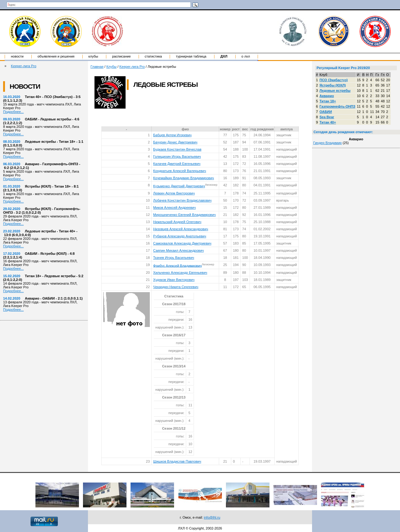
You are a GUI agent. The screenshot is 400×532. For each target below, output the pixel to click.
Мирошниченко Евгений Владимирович (184, 215)
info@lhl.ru (212, 517)
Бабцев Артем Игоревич (172, 135)
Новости (17, 56)
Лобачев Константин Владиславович (182, 200)
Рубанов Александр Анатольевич (180, 236)
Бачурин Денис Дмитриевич (175, 142)
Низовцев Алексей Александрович (181, 229)
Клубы (93, 56)
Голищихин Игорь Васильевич (177, 156)
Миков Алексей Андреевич (175, 208)
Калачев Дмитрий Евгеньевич (177, 164)
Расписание (122, 56)
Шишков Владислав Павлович (177, 461)
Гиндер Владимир (328, 143)
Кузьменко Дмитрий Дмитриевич (179, 186)
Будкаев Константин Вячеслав (177, 149)
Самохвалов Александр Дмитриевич (182, 243)
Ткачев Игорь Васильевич (174, 258)
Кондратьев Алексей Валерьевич (180, 171)
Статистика (153, 56)
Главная (97, 67)
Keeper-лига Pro (24, 66)
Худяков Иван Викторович (174, 280)
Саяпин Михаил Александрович (179, 250)
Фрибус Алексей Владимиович (177, 265)
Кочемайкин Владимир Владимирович (184, 178)
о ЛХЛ (246, 56)
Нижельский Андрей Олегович (177, 222)
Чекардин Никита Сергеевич (176, 287)
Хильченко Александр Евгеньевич (180, 273)
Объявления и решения (56, 56)
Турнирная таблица (191, 56)
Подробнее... (13, 112)
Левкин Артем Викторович (174, 193)
